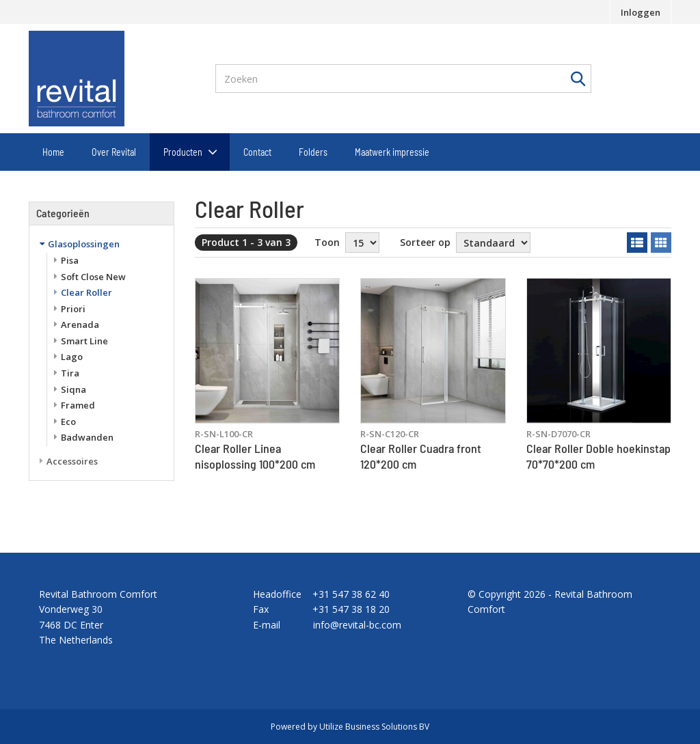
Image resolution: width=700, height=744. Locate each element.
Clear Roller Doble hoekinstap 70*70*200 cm (598, 456)
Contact (257, 152)
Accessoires (72, 461)
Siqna (73, 389)
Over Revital (114, 152)
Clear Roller (86, 292)
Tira (70, 373)
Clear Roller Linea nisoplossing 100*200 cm (255, 456)
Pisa (70, 260)
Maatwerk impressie (392, 152)
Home (53, 152)
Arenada (80, 325)
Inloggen (641, 12)
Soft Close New (93, 277)
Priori (73, 309)
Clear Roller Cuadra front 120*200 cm (421, 456)
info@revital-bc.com (357, 625)
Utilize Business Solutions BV (374, 727)
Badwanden (87, 437)
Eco (68, 422)
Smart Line (84, 341)
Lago (72, 357)
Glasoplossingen (84, 244)
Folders (313, 152)
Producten (183, 152)
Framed (78, 405)
